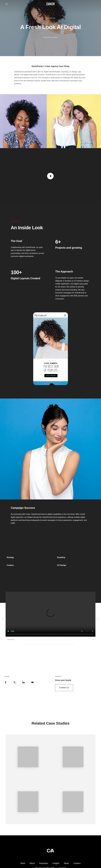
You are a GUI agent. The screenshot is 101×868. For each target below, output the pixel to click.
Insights (56, 863)
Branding (61, 557)
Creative (10, 565)
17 (58, 644)
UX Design (62, 565)
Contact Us (64, 688)
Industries (44, 863)
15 (43, 644)
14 (36, 644)
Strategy (10, 557)
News (66, 863)
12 (90, 640)
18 (65, 644)
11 (83, 640)
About (32, 863)
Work (23, 863)
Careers (77, 863)
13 (29, 644)
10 (76, 640)
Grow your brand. (63, 680)
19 (72, 644)
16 (51, 644)
